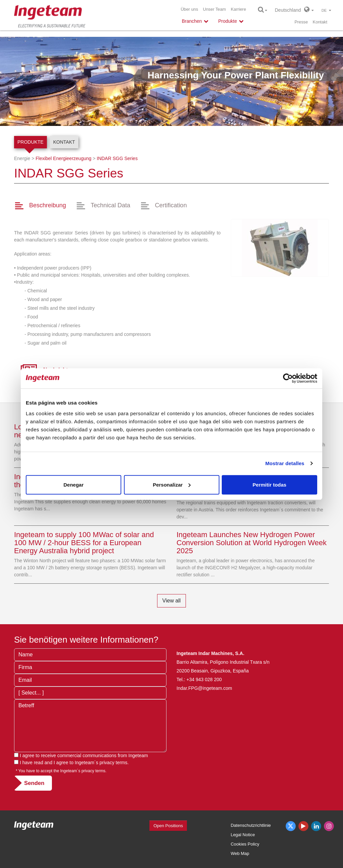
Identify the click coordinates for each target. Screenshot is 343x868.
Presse (301, 22)
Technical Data (111, 205)
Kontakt (320, 22)
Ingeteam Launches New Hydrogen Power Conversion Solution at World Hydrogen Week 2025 (252, 543)
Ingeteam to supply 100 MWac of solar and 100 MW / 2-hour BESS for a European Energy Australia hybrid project (84, 543)
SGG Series (117, 158)
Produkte (30, 142)
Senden (34, 783)
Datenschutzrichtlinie (251, 825)
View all (172, 601)
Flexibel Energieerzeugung (63, 158)
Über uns (189, 9)
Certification (171, 205)
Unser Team (215, 9)
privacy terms (113, 763)
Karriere (238, 9)
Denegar (73, 484)
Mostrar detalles (285, 463)
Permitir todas (269, 484)
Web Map (240, 853)
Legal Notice (243, 835)
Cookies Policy (245, 844)
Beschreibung (48, 205)
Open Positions (168, 826)
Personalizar (172, 484)
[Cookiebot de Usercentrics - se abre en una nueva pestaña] (288, 378)
